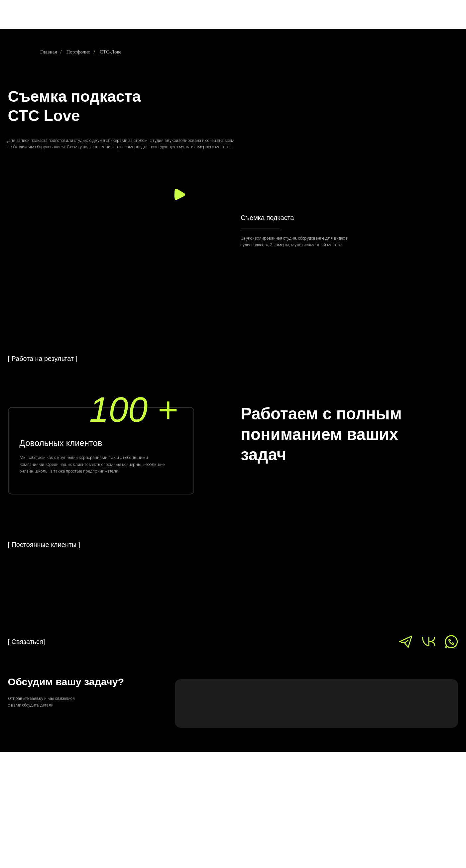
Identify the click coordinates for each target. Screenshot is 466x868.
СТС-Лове (111, 52)
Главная (49, 52)
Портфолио (78, 52)
